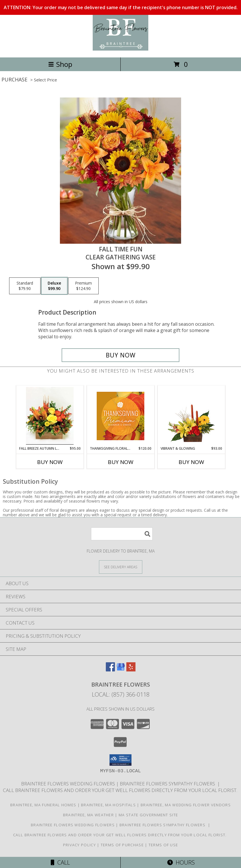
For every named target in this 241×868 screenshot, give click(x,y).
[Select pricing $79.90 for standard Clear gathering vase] (25, 286)
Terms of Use (163, 845)
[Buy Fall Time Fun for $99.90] (121, 355)
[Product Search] (122, 534)
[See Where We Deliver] (121, 567)
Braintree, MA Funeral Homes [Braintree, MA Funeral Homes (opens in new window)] (43, 805)
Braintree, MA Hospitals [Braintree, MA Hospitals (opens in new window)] (108, 805)
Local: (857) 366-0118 (121, 694)
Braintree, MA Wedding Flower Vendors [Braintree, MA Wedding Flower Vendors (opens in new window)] (186, 805)
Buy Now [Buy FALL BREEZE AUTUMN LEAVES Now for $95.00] (50, 462)
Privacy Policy (79, 845)
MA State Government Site (148, 815)
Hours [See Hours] (181, 862)
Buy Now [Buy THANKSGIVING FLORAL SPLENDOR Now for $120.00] (121, 462)
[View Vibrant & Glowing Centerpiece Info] (191, 416)
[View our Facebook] (110, 670)
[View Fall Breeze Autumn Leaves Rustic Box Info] (50, 416)
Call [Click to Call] (60, 862)
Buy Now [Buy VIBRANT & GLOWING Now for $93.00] (191, 462)
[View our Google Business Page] (121, 670)
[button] (121, 760)
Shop (60, 64)
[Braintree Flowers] (121, 49)
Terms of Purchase (122, 845)
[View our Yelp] (131, 670)
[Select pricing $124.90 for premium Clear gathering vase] (83, 286)
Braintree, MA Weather (88, 815)
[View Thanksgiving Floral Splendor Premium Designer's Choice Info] (121, 416)
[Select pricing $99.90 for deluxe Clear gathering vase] (54, 286)
